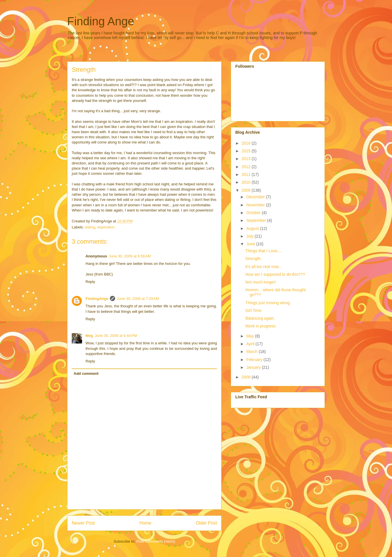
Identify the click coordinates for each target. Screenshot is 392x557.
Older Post (206, 523)
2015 (247, 151)
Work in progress (261, 326)
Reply (90, 282)
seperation (106, 227)
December (256, 197)
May (251, 336)
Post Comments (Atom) (156, 541)
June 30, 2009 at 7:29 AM (138, 299)
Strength (253, 259)
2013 (247, 159)
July (250, 236)
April (251, 344)
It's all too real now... (263, 267)
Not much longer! (261, 282)
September (257, 220)
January (254, 367)
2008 (247, 377)
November (256, 205)
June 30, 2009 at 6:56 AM (130, 256)
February (255, 360)
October (254, 213)
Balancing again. (260, 318)
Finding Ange (101, 21)
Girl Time (253, 310)
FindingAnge (97, 299)
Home (145, 523)
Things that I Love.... (264, 251)
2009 (247, 190)
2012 (247, 167)
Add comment (86, 373)
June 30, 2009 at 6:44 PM (116, 336)
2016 (247, 143)
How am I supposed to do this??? (275, 274)
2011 (247, 174)
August (253, 228)
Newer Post (83, 523)
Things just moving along (268, 303)
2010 (247, 182)
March (252, 352)
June (251, 244)
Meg (89, 336)
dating (90, 227)
